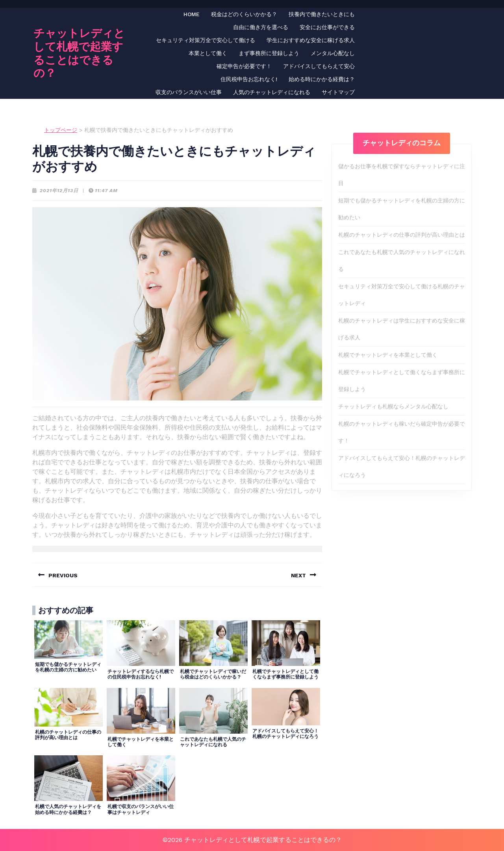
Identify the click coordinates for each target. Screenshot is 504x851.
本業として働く (208, 53)
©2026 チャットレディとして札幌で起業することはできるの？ (252, 840)
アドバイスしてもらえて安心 (319, 66)
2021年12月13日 (59, 191)
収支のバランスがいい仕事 (189, 92)
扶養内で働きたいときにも (322, 14)
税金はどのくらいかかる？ (244, 14)
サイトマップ (338, 92)
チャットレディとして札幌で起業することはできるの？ (79, 53)
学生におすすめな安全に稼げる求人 (311, 40)
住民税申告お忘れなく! (249, 79)
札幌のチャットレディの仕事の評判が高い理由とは (402, 235)
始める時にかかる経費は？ (322, 79)
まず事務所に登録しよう (269, 53)
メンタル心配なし (333, 53)
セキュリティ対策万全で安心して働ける (206, 40)
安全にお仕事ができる (327, 27)
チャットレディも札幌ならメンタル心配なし (393, 406)
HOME (192, 14)
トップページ (61, 130)
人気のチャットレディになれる (272, 92)
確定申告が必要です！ (244, 66)
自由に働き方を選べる (261, 27)
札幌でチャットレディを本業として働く (388, 355)
